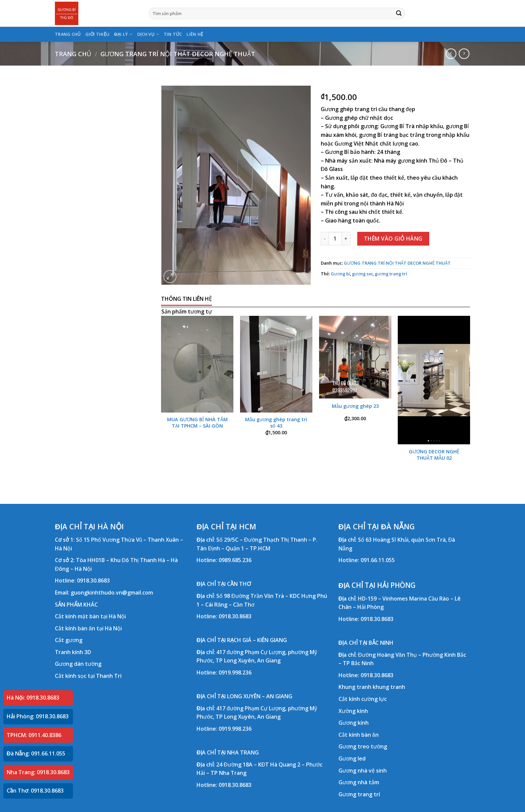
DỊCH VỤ (148, 34)
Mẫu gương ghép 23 (355, 406)
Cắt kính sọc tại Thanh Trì (88, 676)
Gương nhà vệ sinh (363, 771)
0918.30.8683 (93, 580)
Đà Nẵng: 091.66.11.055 (36, 753)
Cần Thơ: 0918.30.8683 (35, 791)
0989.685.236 (235, 560)
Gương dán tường (78, 664)
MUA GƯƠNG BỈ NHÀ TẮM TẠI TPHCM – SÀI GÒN (197, 423)
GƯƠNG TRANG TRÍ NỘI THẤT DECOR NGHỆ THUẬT (178, 54)
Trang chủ (73, 54)
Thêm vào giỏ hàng (393, 239)
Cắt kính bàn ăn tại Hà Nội (88, 628)
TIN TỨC (173, 34)
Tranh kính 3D (73, 652)
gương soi (362, 274)
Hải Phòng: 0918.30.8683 (38, 716)
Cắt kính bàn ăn (359, 735)
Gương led (352, 758)
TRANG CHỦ (68, 34)
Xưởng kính (353, 711)
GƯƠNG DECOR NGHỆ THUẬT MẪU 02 (434, 455)
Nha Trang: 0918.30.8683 (38, 772)
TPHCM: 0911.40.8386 (34, 735)
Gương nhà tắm (359, 782)
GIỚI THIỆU (98, 34)
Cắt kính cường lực (363, 699)
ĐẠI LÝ (123, 34)
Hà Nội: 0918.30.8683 (33, 698)
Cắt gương (69, 640)
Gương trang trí (359, 794)
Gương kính (354, 723)
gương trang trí (391, 274)
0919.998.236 (235, 672)
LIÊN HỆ (195, 34)
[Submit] (399, 13)
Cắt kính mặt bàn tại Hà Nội (90, 616)
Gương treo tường (363, 746)
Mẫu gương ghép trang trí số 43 (276, 423)
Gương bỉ (340, 274)
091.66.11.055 (378, 560)
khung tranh (389, 687)
